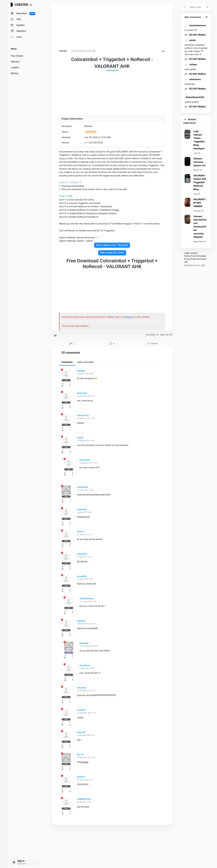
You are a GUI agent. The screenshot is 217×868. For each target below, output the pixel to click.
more (16, 37)
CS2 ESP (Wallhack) (196, 35)
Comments (67, 362)
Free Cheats (17, 56)
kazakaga (84, 643)
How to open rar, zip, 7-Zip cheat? (112, 245)
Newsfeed (23, 14)
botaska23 (82, 554)
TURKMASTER (84, 799)
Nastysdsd (82, 393)
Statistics (18, 31)
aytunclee (82, 688)
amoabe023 (83, 487)
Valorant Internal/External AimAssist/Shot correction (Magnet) (200, 227)
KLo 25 (80, 755)
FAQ (16, 19)
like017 (80, 532)
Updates (18, 25)
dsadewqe (82, 509)
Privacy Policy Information (195, 259)
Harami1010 (83, 415)
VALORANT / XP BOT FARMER (200, 203)
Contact (194, 253)
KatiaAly (81, 371)
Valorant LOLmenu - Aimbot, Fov (199, 162)
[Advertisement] (112, 27)
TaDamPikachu (87, 599)
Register (129, 317)
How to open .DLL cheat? (112, 253)
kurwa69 (81, 710)
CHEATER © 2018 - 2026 (195, 265)
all (206, 17)
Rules (187, 253)
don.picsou (85, 665)
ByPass (15, 73)
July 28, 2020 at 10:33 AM (83, 51)
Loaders (15, 67)
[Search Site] (199, 7)
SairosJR (81, 732)
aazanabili (82, 576)
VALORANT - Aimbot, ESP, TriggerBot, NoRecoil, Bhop (200, 182)
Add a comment (86, 362)
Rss (186, 262)
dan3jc (80, 438)
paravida (81, 621)
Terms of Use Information (195, 256)
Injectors (15, 62)
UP (55, 336)
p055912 (81, 777)
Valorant (63, 51)
